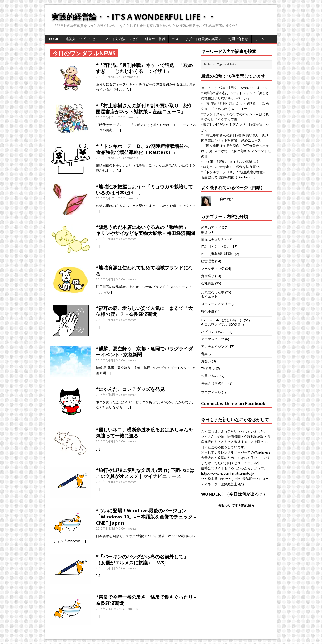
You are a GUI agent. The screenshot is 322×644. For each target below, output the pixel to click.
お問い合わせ (238, 39)
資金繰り (208, 276)
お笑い (206, 361)
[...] (129, 89)
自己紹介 (227, 199)
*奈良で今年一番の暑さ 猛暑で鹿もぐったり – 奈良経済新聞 (146, 600)
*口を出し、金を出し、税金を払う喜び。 (232, 167)
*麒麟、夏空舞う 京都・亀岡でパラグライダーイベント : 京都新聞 (144, 352)
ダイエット (209, 296)
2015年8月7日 (105, 279)
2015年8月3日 (105, 528)
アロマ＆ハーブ (213, 339)
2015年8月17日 (106, 198)
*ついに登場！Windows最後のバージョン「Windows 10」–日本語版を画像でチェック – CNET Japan (146, 517)
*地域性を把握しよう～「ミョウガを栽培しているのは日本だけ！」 (144, 190)
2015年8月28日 (106, 77)
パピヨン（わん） (214, 332)
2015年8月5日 (105, 395)
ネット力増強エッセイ (122, 39)
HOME (54, 39)
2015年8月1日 (105, 568)
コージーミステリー (216, 304)
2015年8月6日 (105, 360)
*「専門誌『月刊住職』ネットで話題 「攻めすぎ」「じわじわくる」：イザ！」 (144, 68)
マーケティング (213, 269)
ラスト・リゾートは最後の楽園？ (197, 39)
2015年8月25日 (106, 117)
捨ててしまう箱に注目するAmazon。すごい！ (235, 88)
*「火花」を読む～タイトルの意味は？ (230, 161)
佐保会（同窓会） (214, 383)
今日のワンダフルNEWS (219, 324)
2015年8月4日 (105, 482)
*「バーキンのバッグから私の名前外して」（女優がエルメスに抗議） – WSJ (142, 560)
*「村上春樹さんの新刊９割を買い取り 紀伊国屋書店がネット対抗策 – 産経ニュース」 (144, 109)
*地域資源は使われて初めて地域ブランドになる (144, 271)
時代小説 (208, 311)
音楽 (204, 354)
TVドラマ (208, 368)
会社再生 (208, 283)
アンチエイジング (214, 346)
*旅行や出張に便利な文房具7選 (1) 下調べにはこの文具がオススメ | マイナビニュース (145, 473)
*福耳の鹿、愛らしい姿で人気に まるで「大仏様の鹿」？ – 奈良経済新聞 (144, 311)
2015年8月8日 (105, 239)
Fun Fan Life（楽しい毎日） (222, 320)
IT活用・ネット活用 (216, 246)
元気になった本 (213, 292)
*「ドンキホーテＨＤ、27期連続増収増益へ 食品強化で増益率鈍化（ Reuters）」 (145, 149)
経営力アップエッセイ (82, 39)
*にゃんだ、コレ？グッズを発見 (130, 389)
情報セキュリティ (214, 239)
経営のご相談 (155, 39)
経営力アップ (211, 227)
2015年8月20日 (106, 158)
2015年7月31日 (106, 609)
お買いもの (209, 376)
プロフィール (211, 392)
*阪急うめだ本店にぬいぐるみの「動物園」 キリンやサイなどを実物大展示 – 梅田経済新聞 (145, 230)
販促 (204, 232)
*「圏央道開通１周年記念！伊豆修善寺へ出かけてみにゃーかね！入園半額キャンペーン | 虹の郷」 (236, 151)
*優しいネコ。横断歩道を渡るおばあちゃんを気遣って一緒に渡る (144, 433)
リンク (260, 39)
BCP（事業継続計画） (218, 254)
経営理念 (208, 261)
